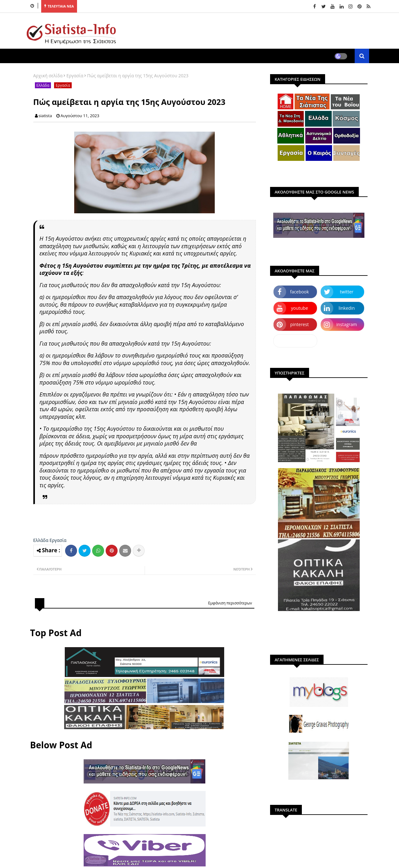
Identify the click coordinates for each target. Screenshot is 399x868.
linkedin (347, 308)
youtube (299, 308)
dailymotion (295, 341)
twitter (347, 292)
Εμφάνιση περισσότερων (230, 603)
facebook (300, 292)
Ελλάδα (43, 85)
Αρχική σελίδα (48, 76)
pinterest (299, 324)
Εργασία (75, 76)
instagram (347, 324)
